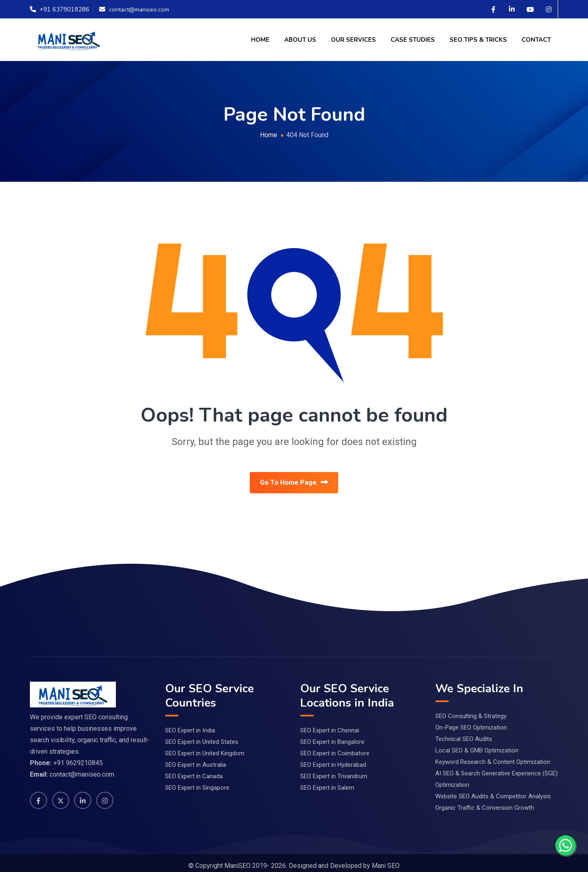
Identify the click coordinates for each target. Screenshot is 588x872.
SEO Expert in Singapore (197, 781)
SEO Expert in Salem (327, 781)
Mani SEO (386, 860)
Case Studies (413, 40)
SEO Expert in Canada (194, 770)
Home (260, 40)
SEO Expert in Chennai (330, 724)
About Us (300, 40)
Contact (536, 40)
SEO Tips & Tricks (478, 40)
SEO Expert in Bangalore (332, 735)
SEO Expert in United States (202, 735)
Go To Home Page (294, 483)
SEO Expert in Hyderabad (333, 758)
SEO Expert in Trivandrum (334, 770)
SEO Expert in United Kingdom (205, 747)
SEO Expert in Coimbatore (335, 747)
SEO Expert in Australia (196, 758)
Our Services (353, 40)
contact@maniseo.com (140, 9)
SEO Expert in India (190, 724)
